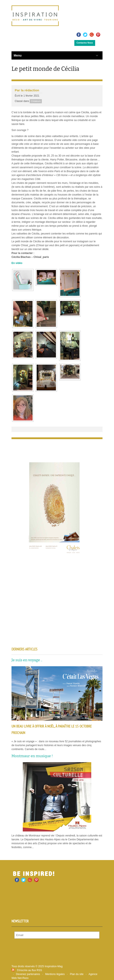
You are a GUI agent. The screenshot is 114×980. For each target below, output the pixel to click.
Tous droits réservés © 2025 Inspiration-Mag (37, 966)
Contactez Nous (85, 43)
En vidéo (17, 263)
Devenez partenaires (28, 974)
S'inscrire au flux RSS (29, 970)
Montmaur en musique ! (32, 756)
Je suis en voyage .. (27, 660)
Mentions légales (55, 974)
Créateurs (36, 101)
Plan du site (77, 974)
